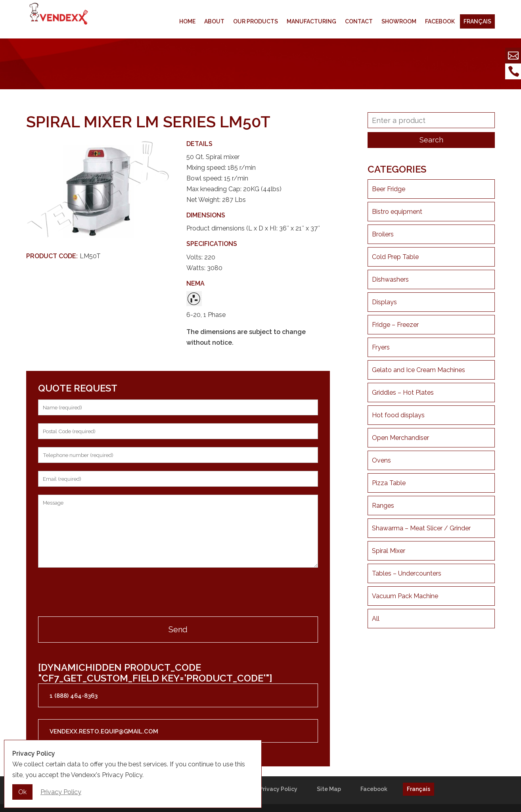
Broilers (383, 234)
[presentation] (98, 593)
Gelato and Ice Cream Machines (419, 370)
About (214, 21)
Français (477, 21)
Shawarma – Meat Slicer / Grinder (421, 528)
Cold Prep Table (395, 257)
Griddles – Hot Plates (403, 393)
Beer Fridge (389, 189)
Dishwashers (390, 279)
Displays (384, 302)
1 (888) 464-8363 (74, 696)
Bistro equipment (397, 212)
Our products (256, 21)
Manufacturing (311, 21)
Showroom (399, 21)
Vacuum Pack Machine (405, 596)
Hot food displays (398, 415)
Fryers (381, 347)
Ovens (381, 460)
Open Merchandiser (400, 438)
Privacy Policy (278, 789)
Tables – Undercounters (407, 573)
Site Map (329, 789)
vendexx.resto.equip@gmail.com (104, 731)
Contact (359, 21)
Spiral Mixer (389, 551)
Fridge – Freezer (395, 325)
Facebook (440, 21)
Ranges (383, 506)
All (376, 619)
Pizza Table (389, 483)
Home (187, 21)
